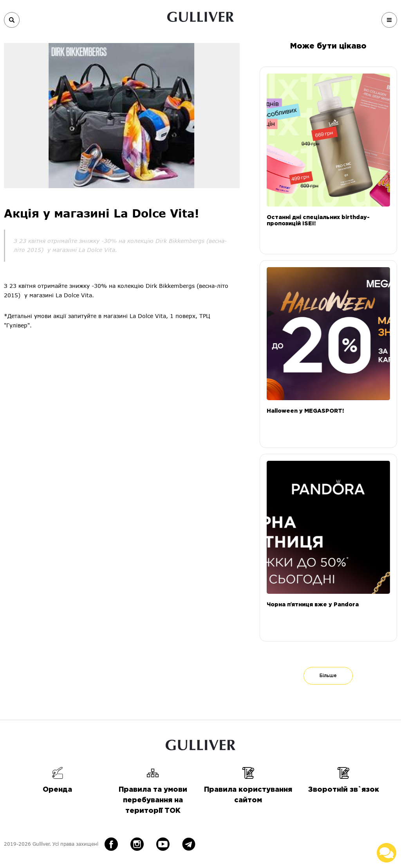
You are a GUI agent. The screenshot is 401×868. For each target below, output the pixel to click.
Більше (328, 676)
